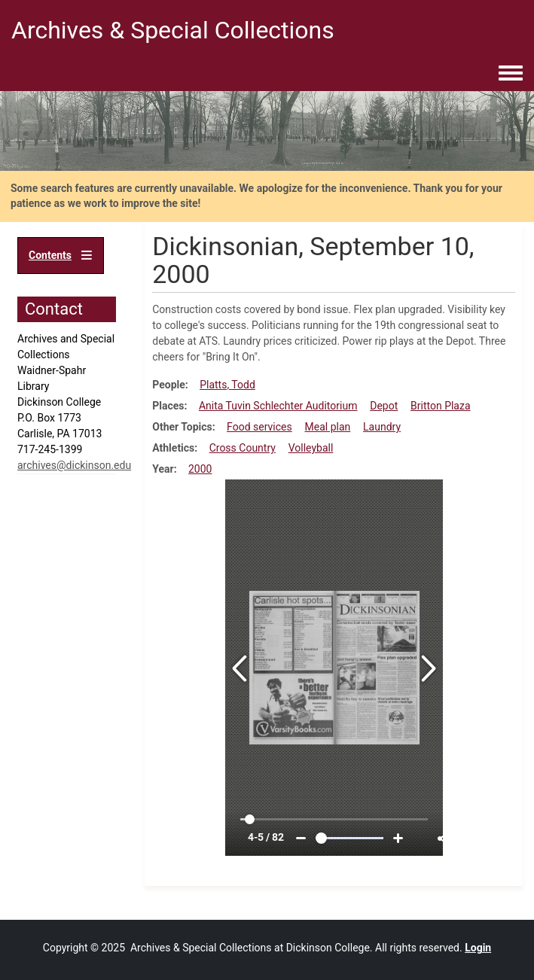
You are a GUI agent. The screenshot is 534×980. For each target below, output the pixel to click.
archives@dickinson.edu (74, 465)
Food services (259, 427)
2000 (200, 469)
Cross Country (243, 448)
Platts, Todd (227, 385)
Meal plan (328, 427)
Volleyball (311, 448)
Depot (384, 406)
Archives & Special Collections (173, 30)
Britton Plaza (441, 406)
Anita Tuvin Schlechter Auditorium (278, 406)
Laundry (382, 427)
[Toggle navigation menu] (511, 74)
